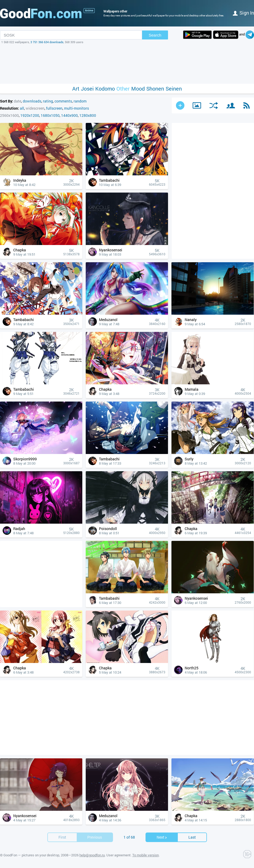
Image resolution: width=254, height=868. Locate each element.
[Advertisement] (127, 64)
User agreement (119, 855)
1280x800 (88, 115)
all (22, 108)
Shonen (155, 89)
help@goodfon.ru (92, 855)
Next (162, 837)
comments (63, 101)
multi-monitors (76, 108)
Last (192, 837)
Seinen (174, 89)
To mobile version (146, 855)
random (80, 101)
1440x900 (69, 115)
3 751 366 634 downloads (47, 42)
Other (123, 89)
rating (48, 101)
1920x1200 (30, 115)
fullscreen (54, 108)
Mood (138, 89)
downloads (32, 101)
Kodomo (105, 89)
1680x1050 (50, 115)
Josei (87, 89)
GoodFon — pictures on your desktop (31, 855)
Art (76, 89)
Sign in (243, 13)
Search (155, 35)
